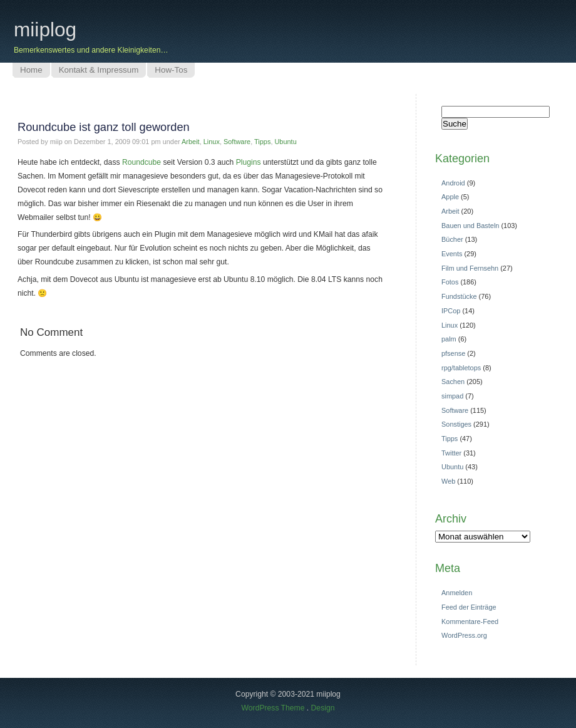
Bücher (452, 239)
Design (323, 708)
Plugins (249, 162)
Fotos (450, 282)
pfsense (453, 353)
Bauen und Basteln (470, 226)
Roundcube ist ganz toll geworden (104, 127)
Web (448, 481)
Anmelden (457, 593)
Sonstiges (456, 424)
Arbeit (191, 142)
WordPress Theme (273, 708)
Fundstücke (459, 296)
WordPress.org (464, 635)
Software (237, 142)
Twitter (451, 453)
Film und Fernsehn (470, 268)
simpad (452, 396)
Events (452, 254)
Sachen (453, 382)
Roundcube (141, 162)
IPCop (451, 311)
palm (449, 339)
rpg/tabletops (461, 368)
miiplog (45, 29)
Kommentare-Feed (470, 621)
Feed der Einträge (469, 607)
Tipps (262, 142)
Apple (450, 197)
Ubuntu (285, 142)
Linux (212, 142)
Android (453, 183)
